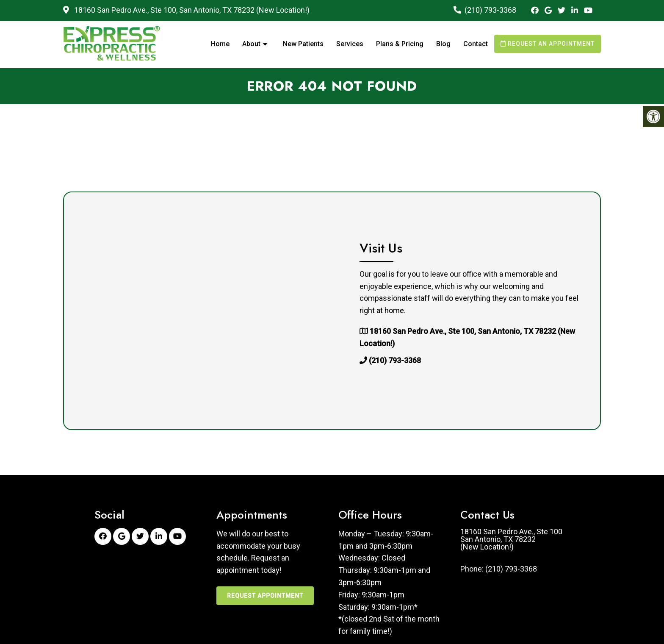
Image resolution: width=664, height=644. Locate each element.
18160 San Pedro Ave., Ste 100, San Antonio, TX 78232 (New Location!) (191, 10)
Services (350, 44)
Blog (443, 44)
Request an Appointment (548, 44)
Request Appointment (265, 596)
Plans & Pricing (400, 44)
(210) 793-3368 (490, 10)
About (251, 44)
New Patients (303, 44)
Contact (476, 44)
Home (220, 44)
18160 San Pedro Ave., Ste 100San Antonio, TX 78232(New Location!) (511, 539)
